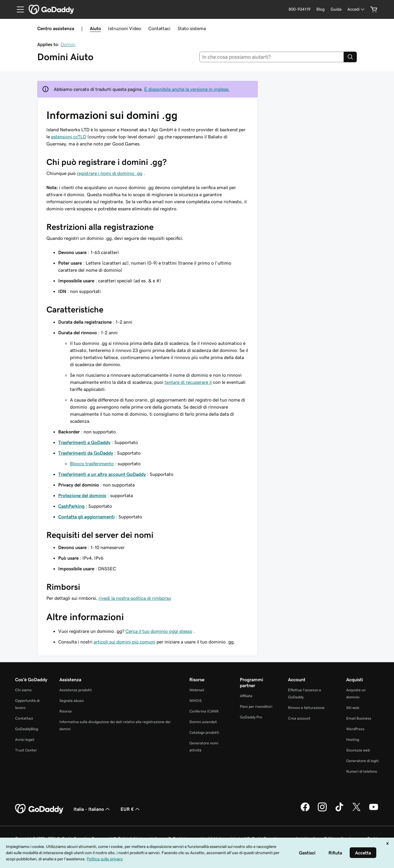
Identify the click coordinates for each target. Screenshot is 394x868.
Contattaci (159, 28)
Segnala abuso (71, 701)
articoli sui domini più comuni (124, 642)
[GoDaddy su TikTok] (339, 810)
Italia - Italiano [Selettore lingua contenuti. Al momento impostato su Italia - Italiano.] (92, 809)
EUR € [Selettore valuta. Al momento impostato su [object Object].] (131, 809)
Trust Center (26, 750)
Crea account (299, 718)
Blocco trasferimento (92, 464)
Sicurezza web (358, 750)
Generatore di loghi (362, 761)
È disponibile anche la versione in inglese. (187, 89)
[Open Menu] (18, 9)
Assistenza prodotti (76, 690)
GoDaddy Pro (251, 717)
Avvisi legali (25, 740)
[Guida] (336, 9)
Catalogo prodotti (204, 732)
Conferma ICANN (204, 711)
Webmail (197, 690)
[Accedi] (356, 9)
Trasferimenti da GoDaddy (86, 453)
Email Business (359, 718)
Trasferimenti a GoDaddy (84, 442)
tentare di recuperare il (188, 382)
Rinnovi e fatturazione (306, 708)
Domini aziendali (203, 722)
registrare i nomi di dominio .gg (110, 173)
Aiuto (95, 28)
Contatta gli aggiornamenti (86, 517)
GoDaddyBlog (27, 729)
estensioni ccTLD (69, 137)
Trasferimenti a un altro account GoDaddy (102, 474)
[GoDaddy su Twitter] (356, 810)
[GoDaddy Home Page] (40, 809)
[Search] (350, 57)
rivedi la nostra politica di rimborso (135, 598)
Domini (68, 44)
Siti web (353, 708)
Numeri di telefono (362, 771)
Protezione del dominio (82, 495)
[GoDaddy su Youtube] (374, 810)
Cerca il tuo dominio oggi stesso (159, 631)
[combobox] (272, 57)
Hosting (353, 740)
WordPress (355, 729)
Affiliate (246, 696)
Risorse (66, 711)
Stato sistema (192, 28)
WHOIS (196, 701)
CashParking (71, 506)
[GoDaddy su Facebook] (305, 810)
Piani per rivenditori (256, 706)
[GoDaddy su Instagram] (322, 810)
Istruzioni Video (125, 28)
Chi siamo (23, 690)
